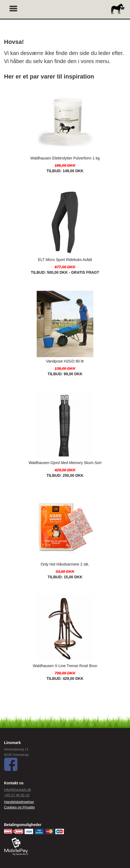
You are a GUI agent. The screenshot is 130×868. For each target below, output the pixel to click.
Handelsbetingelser (19, 802)
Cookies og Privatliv (19, 807)
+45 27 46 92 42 (17, 795)
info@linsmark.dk (18, 790)
